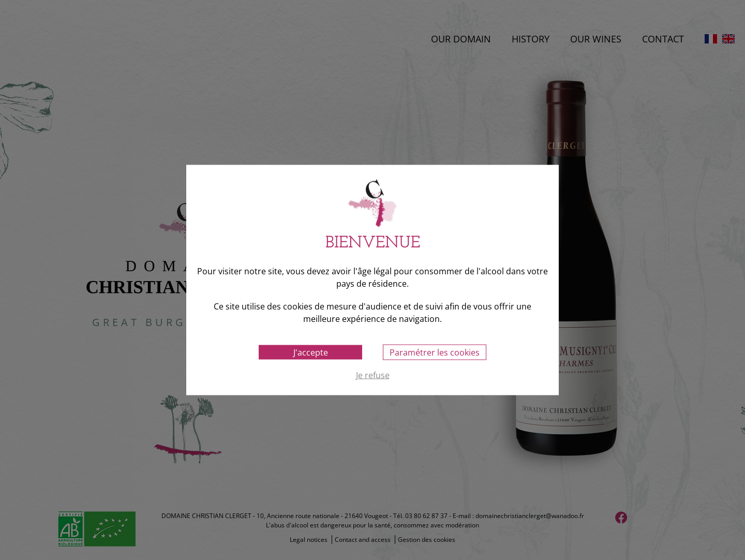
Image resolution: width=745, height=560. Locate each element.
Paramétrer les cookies (435, 352)
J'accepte (311, 352)
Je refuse (373, 376)
